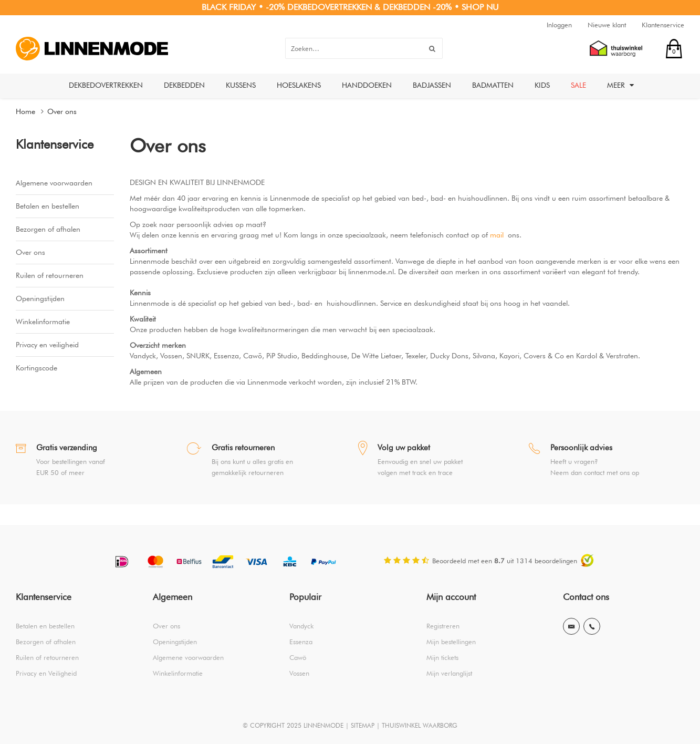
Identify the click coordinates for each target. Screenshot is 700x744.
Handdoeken (367, 85)
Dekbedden (184, 85)
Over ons (62, 111)
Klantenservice (663, 25)
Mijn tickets (442, 657)
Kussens (241, 85)
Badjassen (432, 85)
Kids (542, 85)
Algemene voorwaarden (54, 183)
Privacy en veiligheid (47, 345)
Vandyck (301, 626)
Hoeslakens (299, 85)
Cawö (298, 657)
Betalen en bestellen (48, 206)
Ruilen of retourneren (50, 275)
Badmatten (493, 85)
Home (25, 111)
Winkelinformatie (43, 322)
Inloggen (559, 25)
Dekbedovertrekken (106, 85)
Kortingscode (36, 368)
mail (497, 235)
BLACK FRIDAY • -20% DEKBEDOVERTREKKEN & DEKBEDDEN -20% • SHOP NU (350, 7)
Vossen (299, 673)
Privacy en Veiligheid (46, 673)
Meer (620, 85)
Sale (578, 85)
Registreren (443, 626)
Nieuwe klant (607, 25)
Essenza (301, 642)
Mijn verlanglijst (449, 673)
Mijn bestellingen (451, 642)
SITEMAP (363, 725)
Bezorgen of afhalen (48, 229)
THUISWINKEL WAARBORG (420, 725)
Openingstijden (40, 298)
